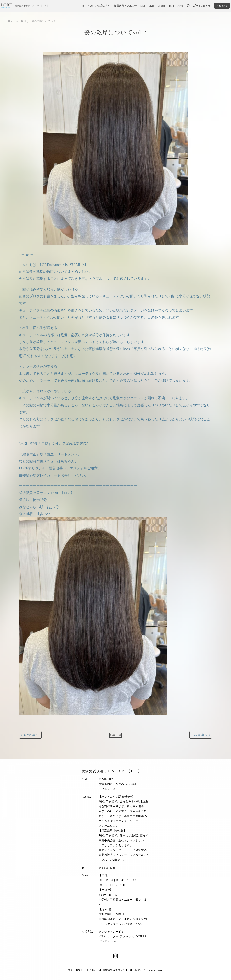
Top (82, 6)
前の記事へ (31, 735)
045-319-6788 (202, 6)
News (180, 6)
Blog (172, 6)
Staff (143, 6)
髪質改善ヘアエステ (125, 6)
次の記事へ (200, 735)
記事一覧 (115, 735)
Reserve (222, 6)
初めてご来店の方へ (99, 6)
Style (151, 6)
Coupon (161, 6)
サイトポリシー (77, 970)
